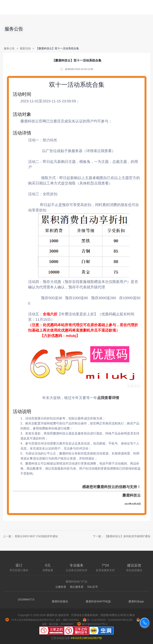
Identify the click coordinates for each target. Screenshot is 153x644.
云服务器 (61, 587)
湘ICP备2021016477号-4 (92, 624)
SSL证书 (92, 587)
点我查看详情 (108, 398)
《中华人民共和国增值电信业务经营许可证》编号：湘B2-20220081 (42, 620)
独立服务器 (77, 587)
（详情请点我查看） (99, 151)
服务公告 (9, 48)
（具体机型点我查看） (94, 183)
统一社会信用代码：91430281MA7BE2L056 (108, 620)
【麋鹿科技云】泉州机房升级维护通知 (127, 536)
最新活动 (25, 48)
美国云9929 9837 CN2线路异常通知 (36, 536)
